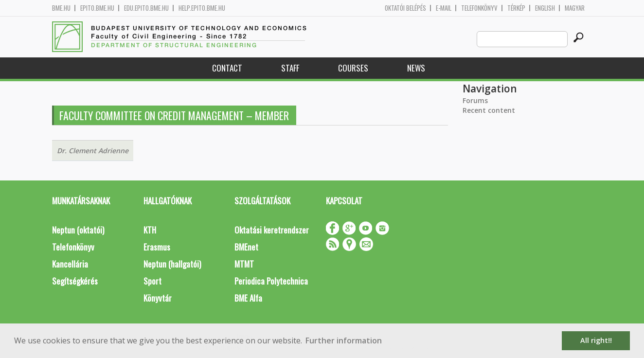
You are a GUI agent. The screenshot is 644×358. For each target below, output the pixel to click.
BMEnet (246, 247)
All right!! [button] (596, 340)
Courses (353, 68)
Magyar (575, 8)
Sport (152, 281)
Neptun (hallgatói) (172, 264)
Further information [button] (344, 340)
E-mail (444, 8)
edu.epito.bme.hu (146, 8)
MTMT (244, 264)
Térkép (516, 8)
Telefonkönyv (479, 8)
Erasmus (157, 247)
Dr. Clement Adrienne (93, 151)
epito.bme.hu (97, 8)
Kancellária (70, 264)
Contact (227, 68)
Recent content (489, 110)
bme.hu (61, 8)
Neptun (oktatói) (78, 230)
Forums (475, 100)
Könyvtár (158, 298)
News (416, 68)
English (545, 8)
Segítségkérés (75, 281)
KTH (150, 230)
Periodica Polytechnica (271, 281)
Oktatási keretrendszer (272, 230)
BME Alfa (248, 298)
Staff (290, 68)
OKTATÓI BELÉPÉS (405, 8)
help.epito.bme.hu (202, 8)
